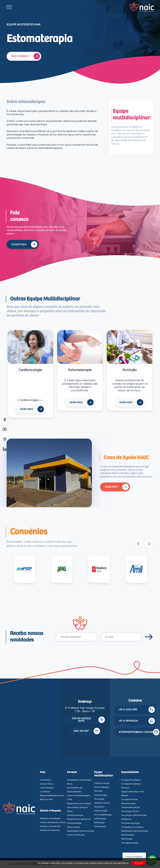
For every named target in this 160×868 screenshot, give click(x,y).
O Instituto (45, 780)
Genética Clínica (102, 803)
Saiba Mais (32, 409)
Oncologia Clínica (130, 811)
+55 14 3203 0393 (137, 710)
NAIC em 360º (87, 731)
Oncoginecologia (130, 843)
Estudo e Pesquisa (51, 811)
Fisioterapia (100, 826)
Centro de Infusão (76, 835)
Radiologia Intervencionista (80, 831)
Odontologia (73, 827)
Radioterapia (128, 835)
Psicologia (99, 799)
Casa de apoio (47, 788)
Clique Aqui (24, 244)
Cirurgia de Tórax (129, 799)
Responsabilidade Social (52, 795)
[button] (151, 544)
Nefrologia (99, 823)
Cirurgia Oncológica (131, 780)
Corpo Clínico (47, 784)
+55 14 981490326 (137, 721)
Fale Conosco (26, 56)
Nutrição (99, 791)
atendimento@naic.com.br (137, 732)
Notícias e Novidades (50, 818)
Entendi (139, 863)
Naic (43, 772)
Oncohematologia (130, 823)
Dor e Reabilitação (103, 815)
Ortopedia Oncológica (132, 827)
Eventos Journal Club (50, 826)
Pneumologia (101, 811)
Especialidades (130, 772)
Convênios (45, 792)
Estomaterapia (102, 787)
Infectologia (100, 819)
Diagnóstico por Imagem (79, 803)
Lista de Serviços (75, 815)
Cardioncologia (102, 783)
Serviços (72, 772)
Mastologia (127, 839)
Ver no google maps (88, 720)
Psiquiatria (99, 807)
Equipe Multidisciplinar (104, 774)
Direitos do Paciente (50, 830)
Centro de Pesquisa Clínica (53, 822)
